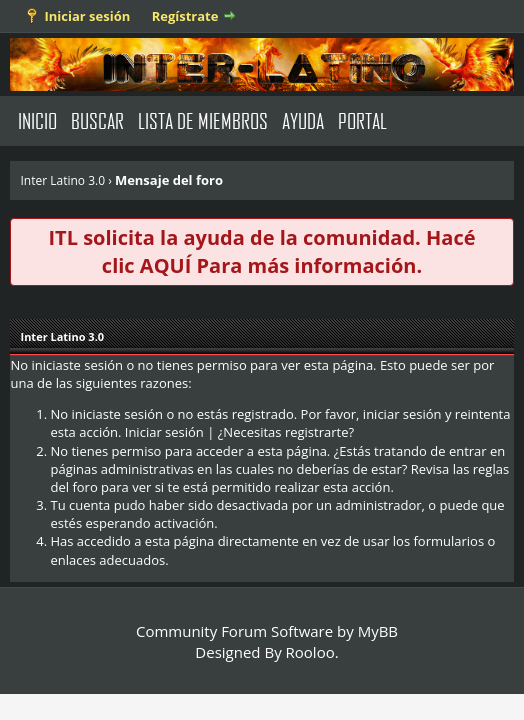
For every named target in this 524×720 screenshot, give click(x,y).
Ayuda (303, 120)
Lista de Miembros (203, 120)
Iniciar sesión (87, 16)
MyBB (378, 631)
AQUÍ (165, 265)
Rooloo (310, 652)
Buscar (97, 120)
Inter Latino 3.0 (62, 180)
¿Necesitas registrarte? (286, 432)
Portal (362, 120)
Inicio (37, 120)
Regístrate (185, 16)
